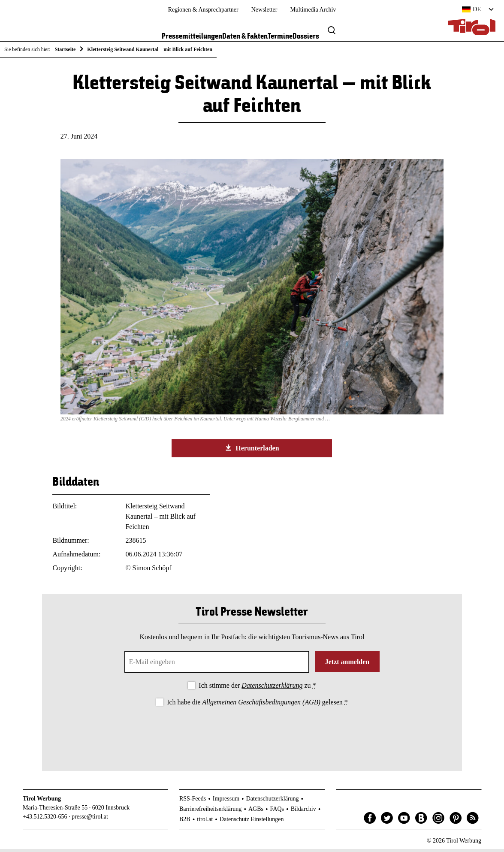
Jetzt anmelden (347, 665)
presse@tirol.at (90, 820)
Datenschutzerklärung (272, 688)
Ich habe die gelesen (257, 705)
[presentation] (252, 734)
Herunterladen (252, 451)
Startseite (65, 49)
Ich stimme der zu (257, 688)
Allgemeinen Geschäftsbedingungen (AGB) (261, 705)
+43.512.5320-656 (45, 820)
